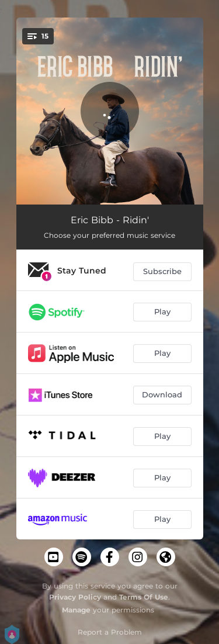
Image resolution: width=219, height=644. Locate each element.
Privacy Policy (75, 597)
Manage (76, 610)
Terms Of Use (144, 597)
